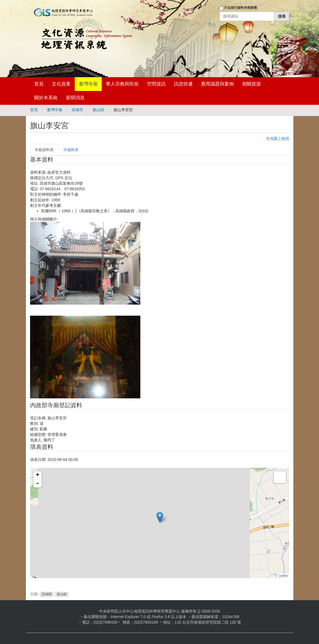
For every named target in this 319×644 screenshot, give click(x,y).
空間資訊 (156, 84)
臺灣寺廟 (88, 84)
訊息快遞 (183, 84)
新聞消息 (75, 98)
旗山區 (98, 110)
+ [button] (37, 475)
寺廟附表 (71, 150)
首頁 (39, 84)
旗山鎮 (62, 594)
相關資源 (251, 84)
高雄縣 (47, 594)
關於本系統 (46, 98)
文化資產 (61, 84)
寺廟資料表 (44, 150)
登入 (212, 24)
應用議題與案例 (217, 84)
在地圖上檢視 (278, 138)
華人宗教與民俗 (122, 84)
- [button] (37, 484)
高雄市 (77, 110)
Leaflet (283, 576)
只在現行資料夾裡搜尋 (240, 8)
